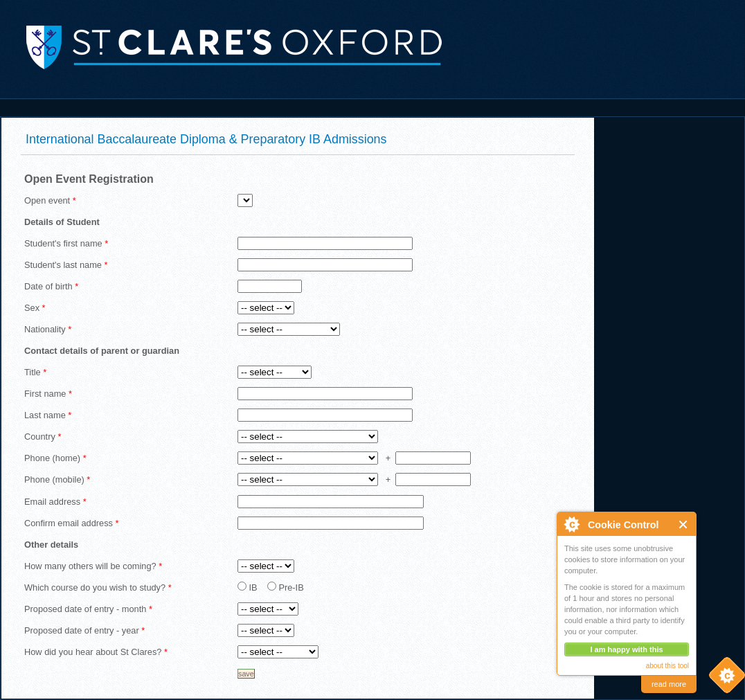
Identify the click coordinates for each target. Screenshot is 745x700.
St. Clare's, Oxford (222, 46)
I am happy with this (626, 649)
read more (669, 684)
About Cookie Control (571, 524)
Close (684, 524)
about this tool (667, 666)
